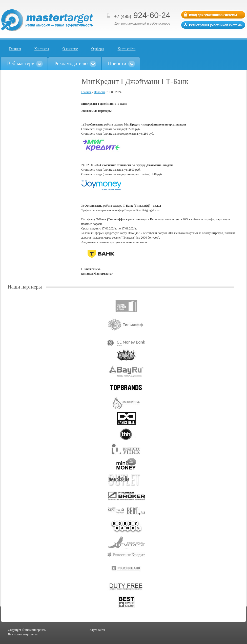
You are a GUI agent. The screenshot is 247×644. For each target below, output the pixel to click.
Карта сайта (127, 49)
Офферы (98, 49)
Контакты (42, 49)
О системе (70, 49)
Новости (99, 92)
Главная (15, 49)
